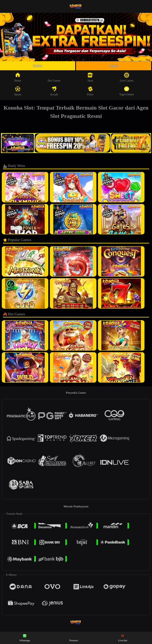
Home (18, 77)
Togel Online (127, 91)
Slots (90, 77)
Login (114, 66)
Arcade (54, 91)
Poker (90, 91)
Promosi (74, 638)
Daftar (38, 66)
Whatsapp (25, 638)
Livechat (123, 638)
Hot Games (54, 77)
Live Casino (127, 77)
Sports (18, 91)
